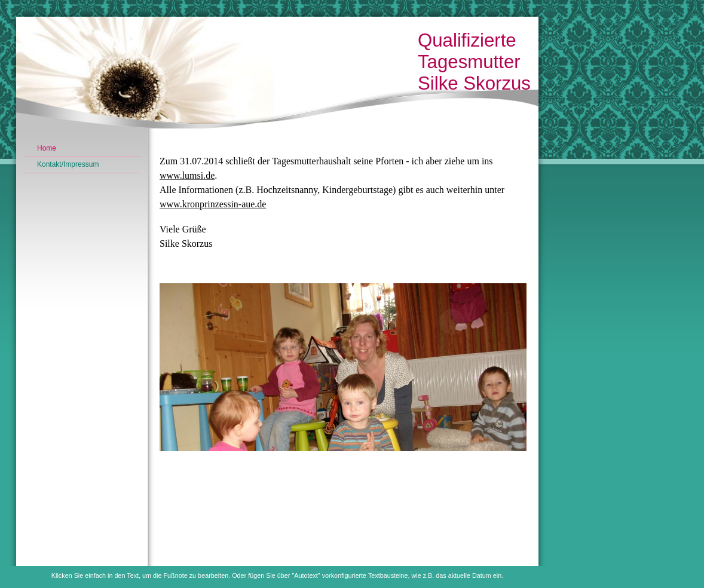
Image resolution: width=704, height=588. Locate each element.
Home (47, 148)
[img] (277, 76)
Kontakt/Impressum (68, 164)
